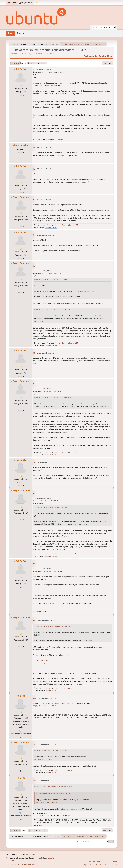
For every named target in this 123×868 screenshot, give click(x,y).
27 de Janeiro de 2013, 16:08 (47, 744)
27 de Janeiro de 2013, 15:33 (42, 498)
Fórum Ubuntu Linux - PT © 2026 (103, 861)
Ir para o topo (16, 830)
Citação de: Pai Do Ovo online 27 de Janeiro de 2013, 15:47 (54, 626)
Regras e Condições (97, 865)
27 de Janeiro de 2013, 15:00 (46, 353)
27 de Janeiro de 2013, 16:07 (47, 698)
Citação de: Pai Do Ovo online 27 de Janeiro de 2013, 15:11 (54, 507)
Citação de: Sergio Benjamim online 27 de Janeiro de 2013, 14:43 (55, 310)
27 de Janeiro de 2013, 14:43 (46, 200)
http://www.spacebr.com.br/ (44, 706)
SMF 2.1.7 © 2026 (14, 864)
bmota (21, 696)
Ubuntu (51, 858)
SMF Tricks (30, 854)
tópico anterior (91, 56)
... (38, 63)
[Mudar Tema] (37, 3)
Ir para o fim (15, 63)
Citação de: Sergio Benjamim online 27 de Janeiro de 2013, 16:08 (55, 786)
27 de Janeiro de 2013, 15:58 (47, 620)
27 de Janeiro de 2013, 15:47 (42, 569)
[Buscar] (102, 27)
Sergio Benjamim (21, 197)
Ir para (78, 841)
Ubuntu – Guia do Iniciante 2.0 (66, 225)
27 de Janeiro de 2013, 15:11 (46, 462)
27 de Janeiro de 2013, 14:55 (42, 271)
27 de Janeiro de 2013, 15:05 (42, 389)
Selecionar (43, 660)
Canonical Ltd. (12, 861)
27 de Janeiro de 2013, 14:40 (46, 169)
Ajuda (86, 865)
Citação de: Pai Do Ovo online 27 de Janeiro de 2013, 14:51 (54, 280)
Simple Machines (29, 864)
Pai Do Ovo (22, 69)
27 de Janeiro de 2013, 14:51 (46, 235)
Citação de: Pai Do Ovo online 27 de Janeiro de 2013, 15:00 (54, 398)
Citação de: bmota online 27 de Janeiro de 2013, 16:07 (52, 751)
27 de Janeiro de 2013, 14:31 (42, 70)
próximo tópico (106, 56)
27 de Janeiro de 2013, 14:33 (46, 148)
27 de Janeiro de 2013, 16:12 (47, 780)
